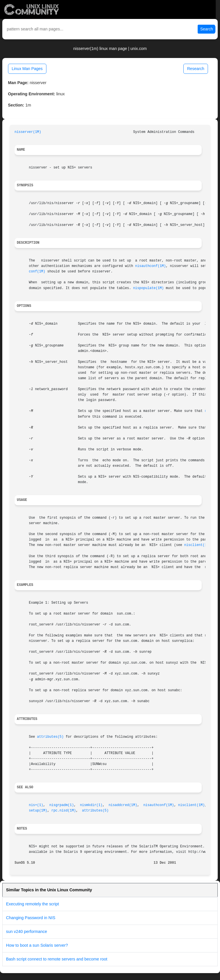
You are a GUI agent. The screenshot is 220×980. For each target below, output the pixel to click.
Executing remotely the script (33, 904)
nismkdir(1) (91, 805)
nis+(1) (36, 805)
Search (207, 29)
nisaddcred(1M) (123, 805)
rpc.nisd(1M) (64, 811)
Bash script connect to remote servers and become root (57, 959)
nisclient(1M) (198, 545)
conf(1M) (37, 272)
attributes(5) (50, 737)
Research (196, 69)
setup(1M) (38, 811)
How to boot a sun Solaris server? (37, 945)
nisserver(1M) (28, 132)
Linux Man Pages (27, 69)
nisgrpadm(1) (62, 805)
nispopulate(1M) (149, 288)
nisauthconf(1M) (151, 266)
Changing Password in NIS (31, 918)
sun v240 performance (26, 931)
